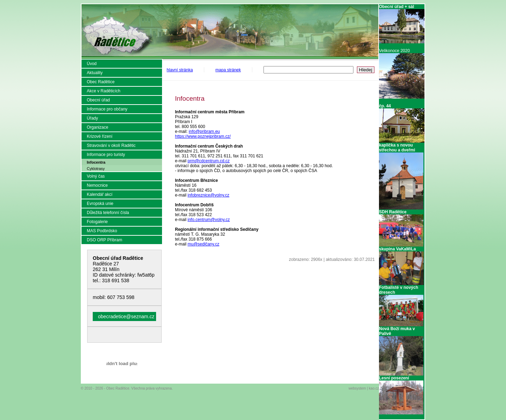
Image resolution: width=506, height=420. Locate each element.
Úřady (92, 118)
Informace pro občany (107, 109)
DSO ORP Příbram (104, 240)
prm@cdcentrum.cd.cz (209, 161)
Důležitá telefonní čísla (108, 213)
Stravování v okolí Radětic (111, 145)
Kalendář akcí (100, 194)
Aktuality (95, 73)
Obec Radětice (101, 82)
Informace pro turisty (106, 155)
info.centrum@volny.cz (209, 220)
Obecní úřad (98, 100)
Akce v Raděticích (104, 91)
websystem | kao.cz (364, 388)
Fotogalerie (97, 222)
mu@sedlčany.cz (203, 244)
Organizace (97, 127)
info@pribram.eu (204, 131)
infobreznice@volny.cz (208, 195)
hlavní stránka (180, 70)
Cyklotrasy (96, 169)
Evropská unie (100, 204)
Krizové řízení (100, 136)
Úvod (92, 64)
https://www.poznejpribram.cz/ (203, 136)
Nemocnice (97, 185)
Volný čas (96, 176)
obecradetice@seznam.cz (126, 316)
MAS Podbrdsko (102, 231)
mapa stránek (228, 70)
